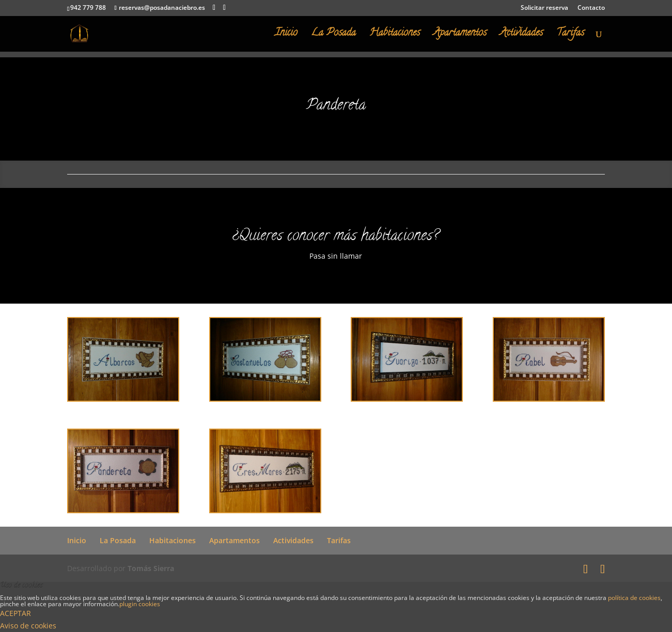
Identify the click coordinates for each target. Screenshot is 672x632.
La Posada (333, 36)
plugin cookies (140, 604)
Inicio (286, 36)
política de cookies (634, 598)
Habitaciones (395, 36)
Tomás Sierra (151, 568)
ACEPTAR (15, 613)
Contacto (591, 8)
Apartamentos (460, 36)
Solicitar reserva (544, 8)
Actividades (521, 36)
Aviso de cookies (28, 626)
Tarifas (570, 36)
